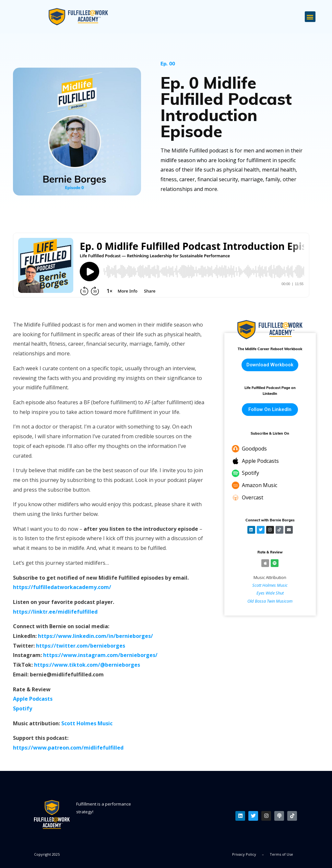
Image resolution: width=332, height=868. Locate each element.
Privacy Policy (244, 854)
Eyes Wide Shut (270, 593)
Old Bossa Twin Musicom (270, 601)
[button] (310, 17)
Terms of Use (281, 854)
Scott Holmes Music (270, 585)
